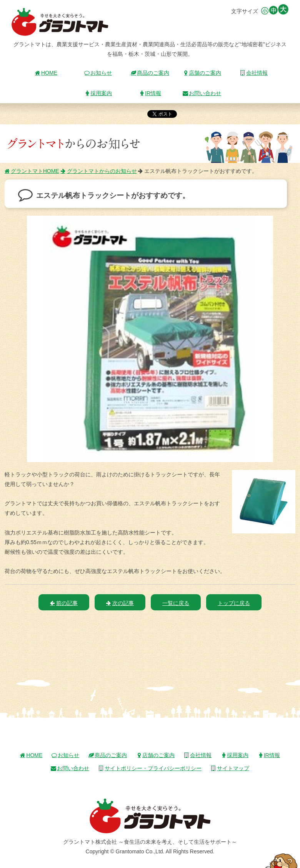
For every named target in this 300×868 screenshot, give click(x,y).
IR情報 (150, 93)
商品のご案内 (150, 73)
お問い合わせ (202, 93)
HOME (46, 73)
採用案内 (98, 93)
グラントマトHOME (32, 171)
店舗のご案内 (202, 73)
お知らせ (98, 73)
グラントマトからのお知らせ (99, 171)
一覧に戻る (176, 603)
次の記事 (120, 603)
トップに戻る (234, 603)
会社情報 (254, 73)
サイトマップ (230, 768)
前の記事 (64, 603)
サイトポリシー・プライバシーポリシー (150, 768)
